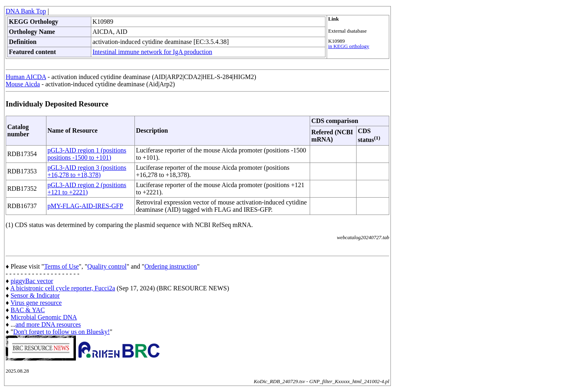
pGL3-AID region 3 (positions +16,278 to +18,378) (87, 171)
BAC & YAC (28, 310)
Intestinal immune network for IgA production (152, 52)
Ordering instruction (171, 266)
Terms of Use (61, 266)
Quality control (107, 266)
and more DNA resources (48, 324)
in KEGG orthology (349, 46)
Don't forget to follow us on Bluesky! (62, 332)
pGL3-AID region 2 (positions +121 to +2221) (87, 189)
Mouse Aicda (23, 84)
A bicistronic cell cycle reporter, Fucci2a (63, 288)
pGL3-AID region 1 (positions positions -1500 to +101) (87, 154)
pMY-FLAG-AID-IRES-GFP (86, 206)
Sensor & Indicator (35, 295)
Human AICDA (26, 77)
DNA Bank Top (26, 11)
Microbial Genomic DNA (44, 317)
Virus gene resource (36, 303)
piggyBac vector (32, 281)
